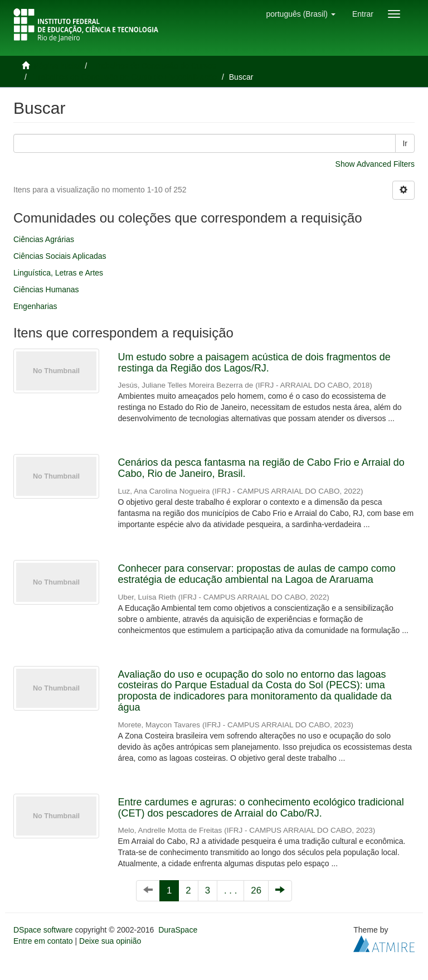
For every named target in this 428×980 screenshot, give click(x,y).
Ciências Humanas (46, 289)
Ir (405, 143)
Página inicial (57, 66)
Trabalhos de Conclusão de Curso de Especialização (125, 77)
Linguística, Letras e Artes (58, 273)
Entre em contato (43, 941)
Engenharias (35, 306)
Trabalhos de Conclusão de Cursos (155, 66)
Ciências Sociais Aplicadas (60, 256)
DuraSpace (178, 930)
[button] (300, 14)
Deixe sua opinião (110, 941)
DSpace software (43, 930)
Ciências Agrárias (44, 239)
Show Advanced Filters (375, 164)
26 (256, 890)
